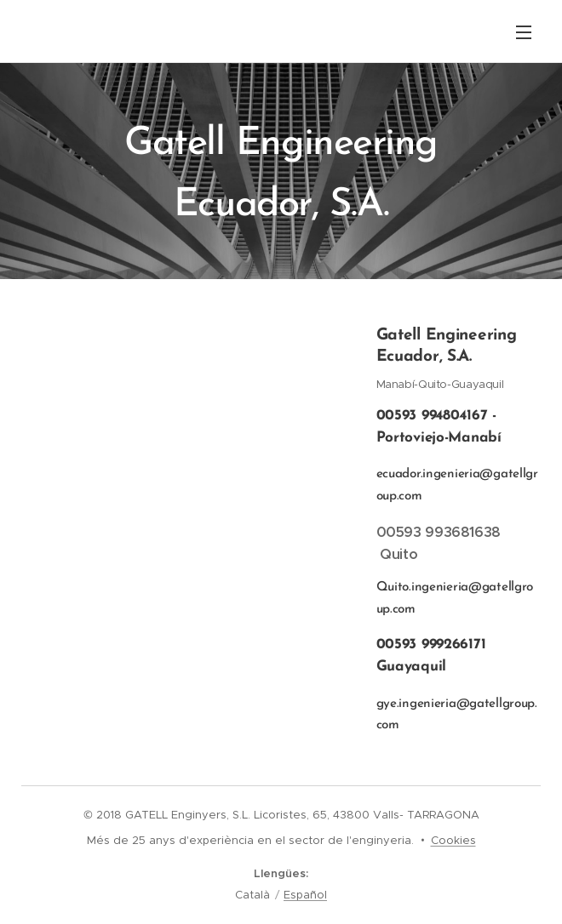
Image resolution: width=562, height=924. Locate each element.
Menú (524, 32)
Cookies (453, 840)
